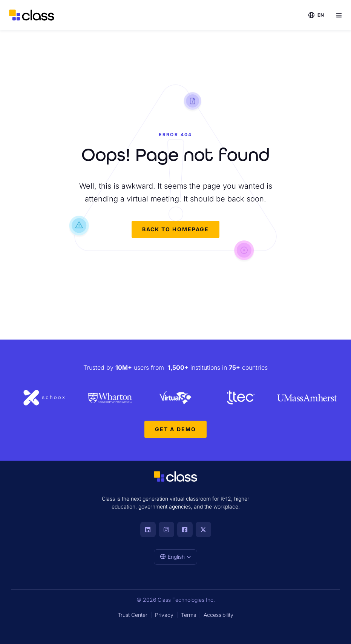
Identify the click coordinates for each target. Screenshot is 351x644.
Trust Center (133, 615)
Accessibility (218, 615)
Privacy (164, 615)
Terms (189, 615)
